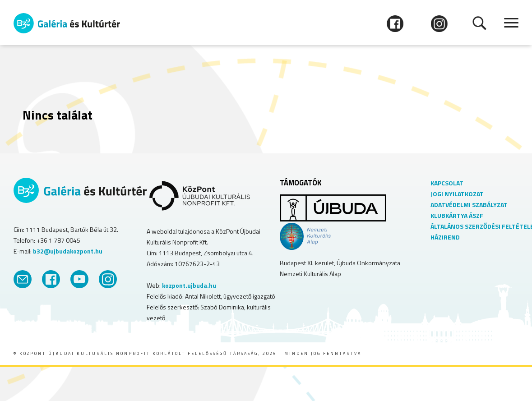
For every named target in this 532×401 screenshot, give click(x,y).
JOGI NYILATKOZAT (457, 194)
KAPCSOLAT (447, 183)
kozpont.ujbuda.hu (189, 285)
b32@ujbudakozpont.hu (68, 251)
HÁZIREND (445, 237)
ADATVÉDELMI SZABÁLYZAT (469, 205)
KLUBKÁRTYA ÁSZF (457, 215)
